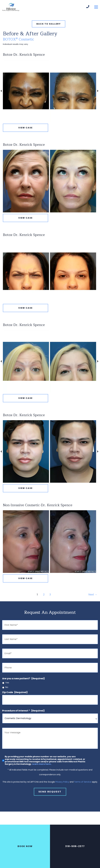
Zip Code (15, 692)
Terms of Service (83, 784)
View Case (25, 128)
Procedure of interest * (23, 711)
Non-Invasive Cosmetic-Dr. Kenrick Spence (38, 505)
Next (93, 595)
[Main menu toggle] (96, 7)
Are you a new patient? (23, 679)
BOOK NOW (25, 846)
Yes (7, 683)
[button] (49, 24)
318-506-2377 (75, 846)
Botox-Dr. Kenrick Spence (24, 55)
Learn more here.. (42, 766)
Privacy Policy (62, 784)
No (7, 687)
